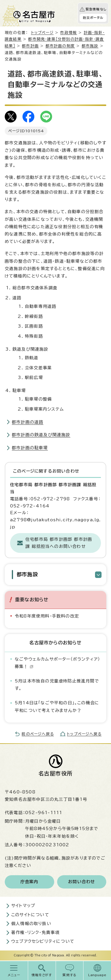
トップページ (42, 33)
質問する (69, 975)
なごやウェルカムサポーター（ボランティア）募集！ (57, 663)
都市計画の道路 (28, 422)
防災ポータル (93, 18)
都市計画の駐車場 (30, 448)
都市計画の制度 (60, 46)
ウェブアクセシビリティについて (43, 941)
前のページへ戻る (38, 734)
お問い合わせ (82, 882)
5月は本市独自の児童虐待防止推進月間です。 (57, 685)
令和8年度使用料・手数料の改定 (47, 616)
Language (97, 975)
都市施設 (90, 46)
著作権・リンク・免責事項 (35, 932)
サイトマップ (23, 906)
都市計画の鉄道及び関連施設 (41, 435)
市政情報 (69, 33)
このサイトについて (30, 915)
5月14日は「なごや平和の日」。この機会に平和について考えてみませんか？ (57, 707)
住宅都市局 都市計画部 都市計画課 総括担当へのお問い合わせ (59, 543)
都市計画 (30, 46)
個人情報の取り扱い (31, 924)
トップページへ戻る (84, 734)
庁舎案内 (29, 882)
